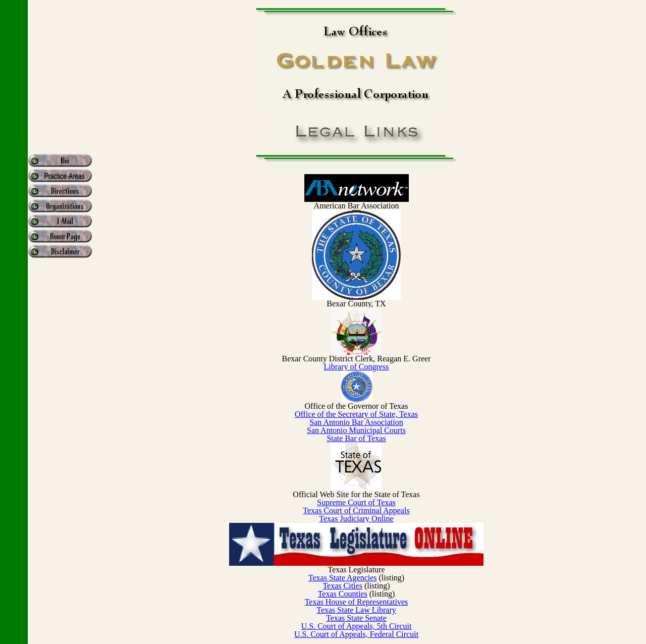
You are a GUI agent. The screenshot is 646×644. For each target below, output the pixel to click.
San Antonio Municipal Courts (356, 430)
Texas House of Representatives (357, 602)
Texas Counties (343, 594)
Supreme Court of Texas (356, 502)
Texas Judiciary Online (356, 519)
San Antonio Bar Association (356, 422)
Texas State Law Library (356, 610)
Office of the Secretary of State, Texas (356, 414)
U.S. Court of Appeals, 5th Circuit (357, 626)
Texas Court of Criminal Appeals (356, 511)
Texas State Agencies (343, 578)
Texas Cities (342, 586)
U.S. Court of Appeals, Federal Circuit (356, 634)
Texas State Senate (356, 618)
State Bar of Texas (356, 438)
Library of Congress (357, 367)
